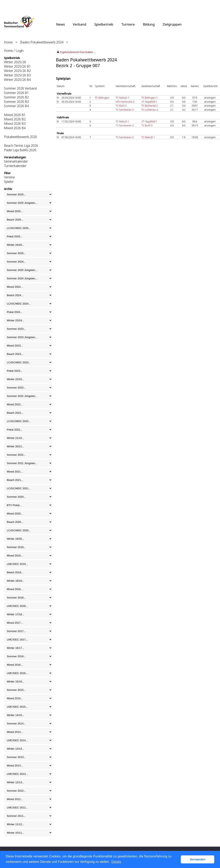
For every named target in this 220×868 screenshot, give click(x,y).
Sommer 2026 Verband (20, 88)
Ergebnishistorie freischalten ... (78, 52)
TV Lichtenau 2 (150, 110)
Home (8, 42)
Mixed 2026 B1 (15, 115)
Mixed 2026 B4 (15, 128)
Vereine (9, 177)
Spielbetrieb (104, 24)
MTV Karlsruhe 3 (125, 102)
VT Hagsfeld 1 (149, 102)
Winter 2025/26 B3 (17, 75)
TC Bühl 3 (121, 106)
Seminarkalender (16, 161)
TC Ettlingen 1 (149, 98)
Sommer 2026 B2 (16, 97)
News (60, 24)
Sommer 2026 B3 (16, 102)
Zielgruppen (172, 24)
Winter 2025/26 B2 (17, 71)
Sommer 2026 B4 (16, 106)
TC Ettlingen (102, 98)
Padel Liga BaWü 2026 (20, 150)
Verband (79, 24)
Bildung (149, 24)
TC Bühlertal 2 (149, 106)
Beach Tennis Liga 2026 (21, 146)
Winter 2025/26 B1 (17, 66)
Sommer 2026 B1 (16, 93)
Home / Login (14, 51)
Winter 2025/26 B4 (17, 80)
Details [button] (116, 862)
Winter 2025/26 (15, 62)
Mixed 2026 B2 (15, 119)
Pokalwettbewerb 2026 (20, 137)
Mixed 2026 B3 (15, 124)
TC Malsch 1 (122, 98)
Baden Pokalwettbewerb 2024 (42, 42)
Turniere (128, 24)
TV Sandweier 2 (125, 110)
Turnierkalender (15, 166)
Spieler (9, 182)
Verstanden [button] (198, 859)
